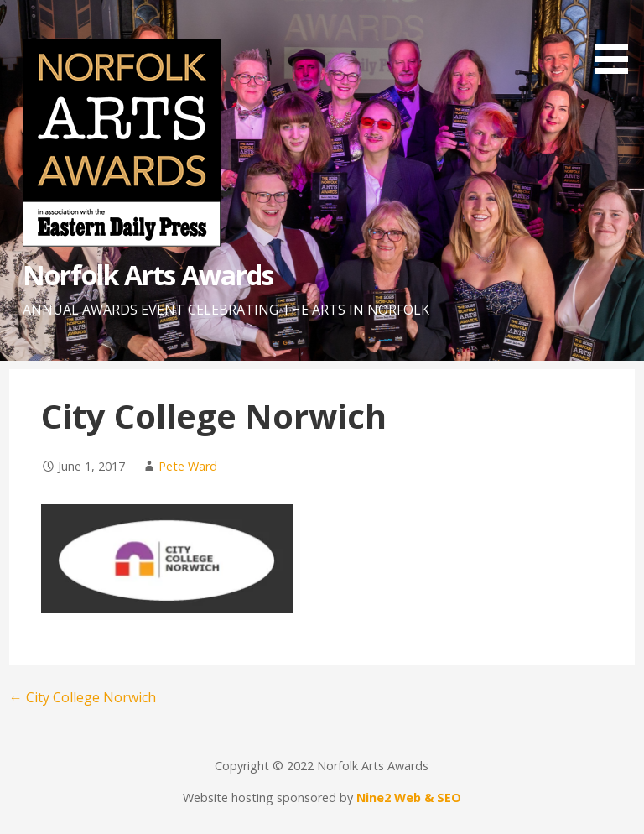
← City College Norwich (83, 697)
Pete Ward (188, 466)
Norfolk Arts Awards (148, 275)
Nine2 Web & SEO (409, 798)
